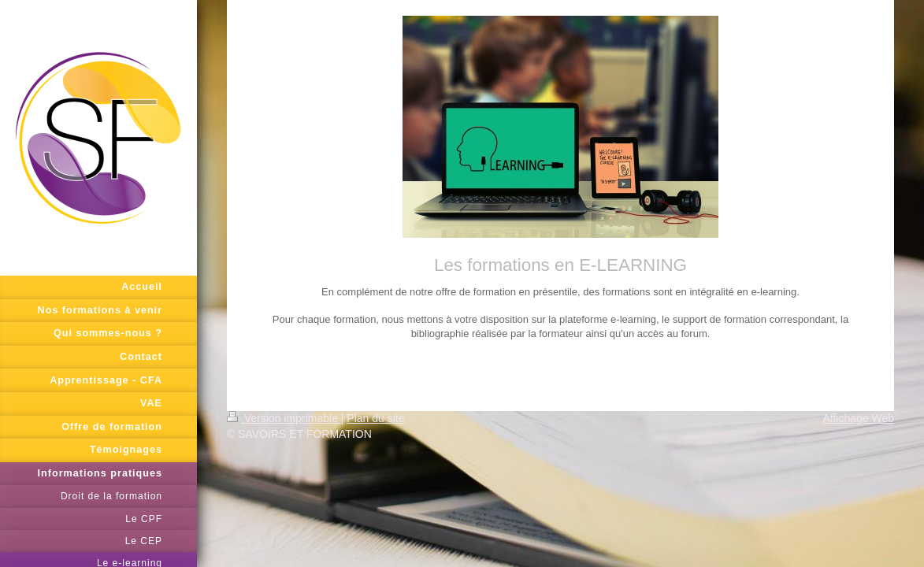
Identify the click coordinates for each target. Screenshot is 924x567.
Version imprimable (284, 418)
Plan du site (375, 418)
